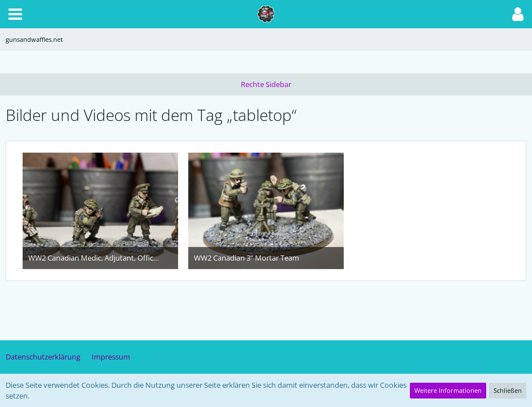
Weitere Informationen (448, 390)
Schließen (508, 390)
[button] (15, 14)
